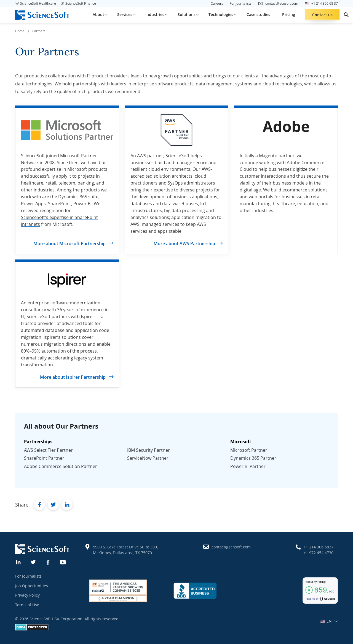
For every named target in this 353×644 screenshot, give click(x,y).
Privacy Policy (27, 595)
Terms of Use (27, 605)
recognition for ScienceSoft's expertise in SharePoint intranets (59, 217)
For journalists (241, 3)
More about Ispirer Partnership (73, 377)
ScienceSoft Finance (78, 3)
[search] (346, 15)
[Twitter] (33, 562)
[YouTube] (63, 562)
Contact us (322, 15)
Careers (217, 3)
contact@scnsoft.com (231, 547)
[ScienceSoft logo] (42, 15)
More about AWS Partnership (184, 243)
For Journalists (28, 576)
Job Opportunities (32, 586)
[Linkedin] (18, 562)
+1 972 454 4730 (319, 553)
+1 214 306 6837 (319, 547)
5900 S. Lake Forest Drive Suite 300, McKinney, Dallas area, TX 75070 (125, 550)
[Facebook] (48, 562)
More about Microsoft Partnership (69, 243)
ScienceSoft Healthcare (36, 3)
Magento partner (277, 156)
